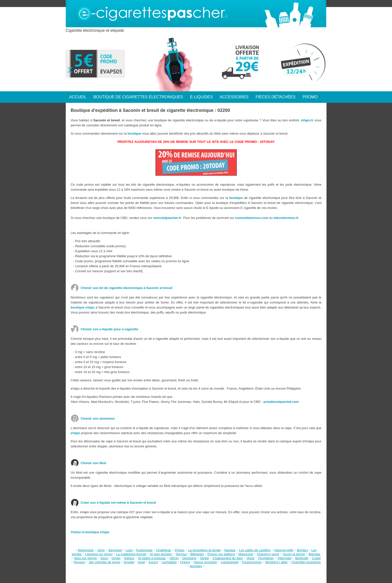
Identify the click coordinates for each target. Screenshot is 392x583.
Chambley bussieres (306, 562)
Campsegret (230, 562)
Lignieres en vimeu (99, 554)
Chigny (185, 562)
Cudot (316, 558)
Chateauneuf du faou (228, 558)
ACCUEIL (78, 97)
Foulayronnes (252, 562)
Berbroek (302, 558)
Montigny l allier (276, 562)
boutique (134, 133)
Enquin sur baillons (221, 554)
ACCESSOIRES (234, 97)
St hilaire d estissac (152, 558)
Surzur (153, 562)
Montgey (196, 566)
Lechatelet (169, 562)
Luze (129, 550)
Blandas (314, 554)
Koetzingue (144, 550)
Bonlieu (302, 550)
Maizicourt (246, 554)
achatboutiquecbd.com (281, 402)
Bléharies (197, 554)
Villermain (285, 558)
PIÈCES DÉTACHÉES (275, 97)
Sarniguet (115, 550)
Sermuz (181, 554)
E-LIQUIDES (201, 97)
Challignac (164, 550)
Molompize (86, 550)
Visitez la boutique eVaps (90, 532)
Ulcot (101, 550)
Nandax (230, 550)
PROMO (310, 97)
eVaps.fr (307, 120)
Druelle (129, 562)
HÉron (174, 558)
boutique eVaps (83, 307)
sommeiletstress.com (252, 218)
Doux (104, 558)
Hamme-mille (284, 550)
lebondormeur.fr (286, 218)
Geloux (129, 558)
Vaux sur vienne (85, 558)
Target (204, 558)
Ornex (116, 558)
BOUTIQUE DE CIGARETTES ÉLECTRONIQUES (138, 97)
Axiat (141, 562)
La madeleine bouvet (131, 554)
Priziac (180, 550)
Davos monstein (205, 562)
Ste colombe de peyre (104, 562)
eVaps (75, 433)
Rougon (79, 562)
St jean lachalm (161, 554)
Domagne (189, 558)
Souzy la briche (294, 554)
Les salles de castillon (255, 550)
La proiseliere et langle (204, 550)
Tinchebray (266, 558)
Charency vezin (268, 554)
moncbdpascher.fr (167, 218)
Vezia (250, 558)
